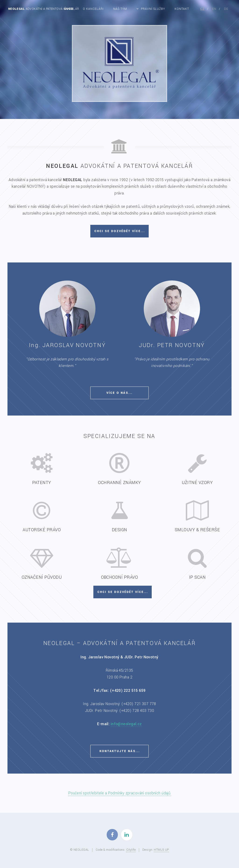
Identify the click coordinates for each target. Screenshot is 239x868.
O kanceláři (93, 9)
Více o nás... (119, 393)
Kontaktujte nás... (120, 751)
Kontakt (182, 9)
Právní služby (153, 9)
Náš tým (120, 9)
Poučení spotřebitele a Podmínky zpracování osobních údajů (120, 793)
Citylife (131, 850)
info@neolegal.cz (126, 724)
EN (214, 9)
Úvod (69, 9)
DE (226, 9)
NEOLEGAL (44, 9)
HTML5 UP (161, 850)
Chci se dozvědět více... (120, 231)
